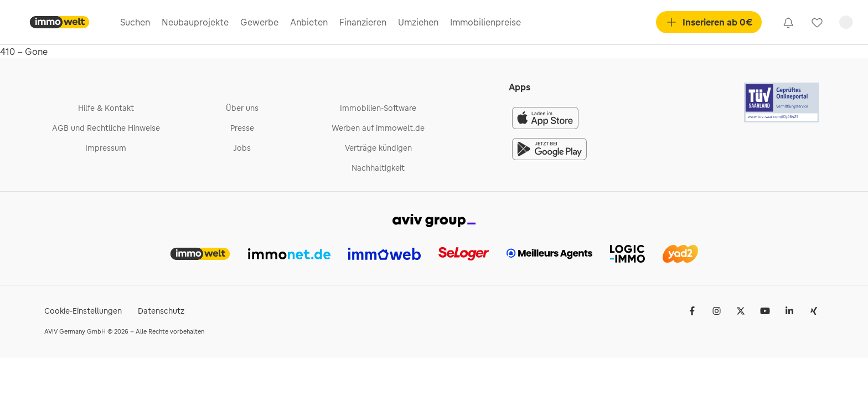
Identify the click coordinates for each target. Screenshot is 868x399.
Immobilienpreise (485, 22)
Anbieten (309, 22)
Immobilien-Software (378, 108)
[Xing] (814, 311)
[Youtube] (765, 311)
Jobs (242, 148)
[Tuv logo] (782, 103)
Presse (242, 128)
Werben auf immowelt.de (378, 128)
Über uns (242, 108)
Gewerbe (259, 22)
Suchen (135, 22)
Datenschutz (161, 311)
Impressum (106, 148)
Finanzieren (363, 22)
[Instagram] (716, 311)
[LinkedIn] (789, 311)
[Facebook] (692, 311)
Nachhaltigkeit (378, 168)
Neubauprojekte (195, 22)
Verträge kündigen (378, 148)
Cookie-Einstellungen (83, 311)
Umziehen (418, 22)
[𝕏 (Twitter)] (741, 311)
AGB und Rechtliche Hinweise (106, 128)
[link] (788, 22)
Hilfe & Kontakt (106, 108)
